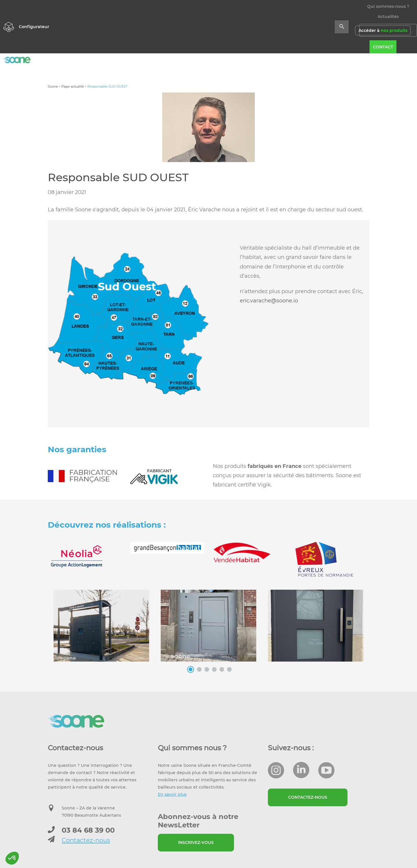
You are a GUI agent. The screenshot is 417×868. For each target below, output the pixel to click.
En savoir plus (172, 794)
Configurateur (34, 27)
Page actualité (73, 86)
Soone (53, 86)
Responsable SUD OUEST (118, 177)
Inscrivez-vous (196, 842)
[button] (12, 858)
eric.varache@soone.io (269, 301)
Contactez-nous (86, 840)
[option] (128, 324)
